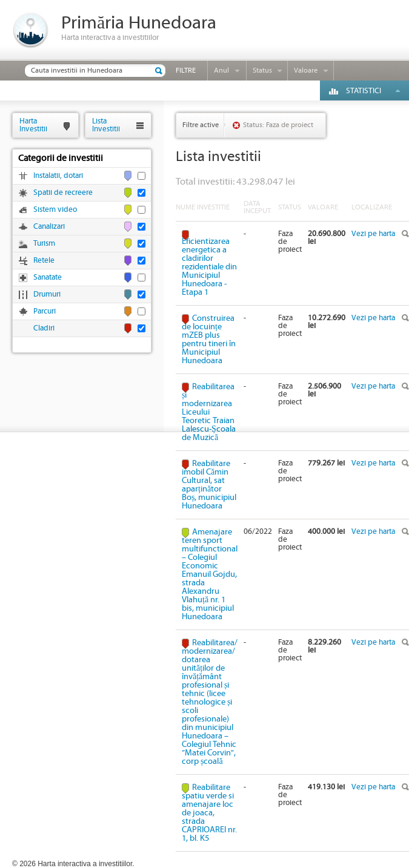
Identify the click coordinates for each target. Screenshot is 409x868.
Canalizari (49, 227)
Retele (44, 261)
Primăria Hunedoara (139, 23)
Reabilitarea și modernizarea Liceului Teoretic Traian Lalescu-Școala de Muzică (209, 412)
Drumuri (47, 294)
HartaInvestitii (33, 125)
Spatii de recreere (63, 193)
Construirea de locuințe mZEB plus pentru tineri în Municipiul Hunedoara (209, 340)
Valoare (306, 71)
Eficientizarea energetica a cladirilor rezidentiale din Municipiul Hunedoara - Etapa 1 (209, 267)
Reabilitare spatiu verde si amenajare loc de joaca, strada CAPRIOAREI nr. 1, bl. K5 (209, 813)
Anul (221, 71)
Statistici (364, 91)
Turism (44, 244)
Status (262, 71)
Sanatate (48, 278)
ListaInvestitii (106, 125)
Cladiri (44, 328)
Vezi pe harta (373, 234)
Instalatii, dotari (58, 176)
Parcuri (45, 311)
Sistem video (55, 210)
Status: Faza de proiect (278, 125)
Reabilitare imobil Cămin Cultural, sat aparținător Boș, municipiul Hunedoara (209, 485)
